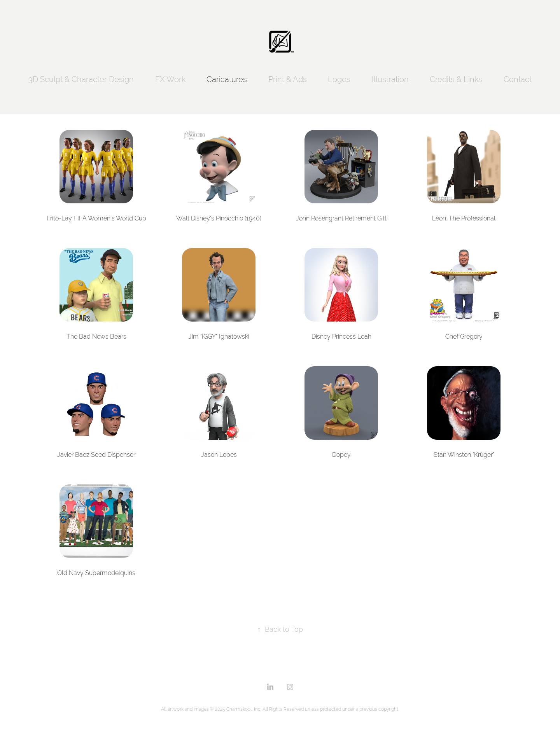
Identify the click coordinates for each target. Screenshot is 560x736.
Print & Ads (288, 79)
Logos (339, 79)
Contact (518, 79)
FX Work (170, 79)
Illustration (390, 79)
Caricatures (227, 79)
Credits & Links (456, 79)
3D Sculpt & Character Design (81, 79)
